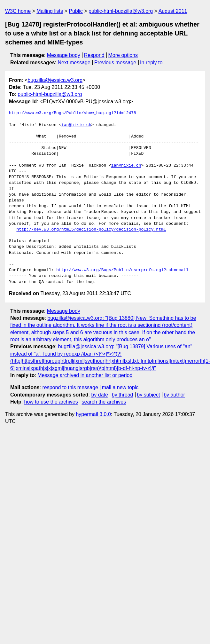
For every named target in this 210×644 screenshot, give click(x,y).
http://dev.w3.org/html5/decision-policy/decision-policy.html (91, 230)
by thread (123, 395)
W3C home (18, 11)
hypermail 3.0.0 (93, 414)
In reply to (151, 63)
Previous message (115, 63)
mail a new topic (120, 387)
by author (174, 395)
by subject (148, 395)
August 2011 (173, 11)
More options (123, 55)
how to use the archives (51, 402)
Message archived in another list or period (85, 375)
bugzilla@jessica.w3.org (55, 80)
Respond (94, 55)
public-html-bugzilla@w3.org (121, 11)
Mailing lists (50, 11)
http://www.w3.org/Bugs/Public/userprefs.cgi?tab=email (122, 270)
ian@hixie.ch (76, 125)
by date (99, 395)
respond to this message (70, 387)
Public (76, 11)
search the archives (104, 402)
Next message (74, 63)
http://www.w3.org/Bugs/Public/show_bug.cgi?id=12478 (73, 113)
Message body (64, 55)
